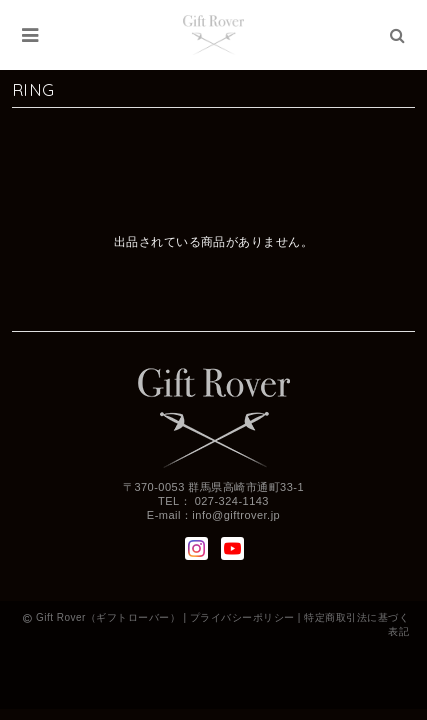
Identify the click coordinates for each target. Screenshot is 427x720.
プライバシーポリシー (242, 617)
